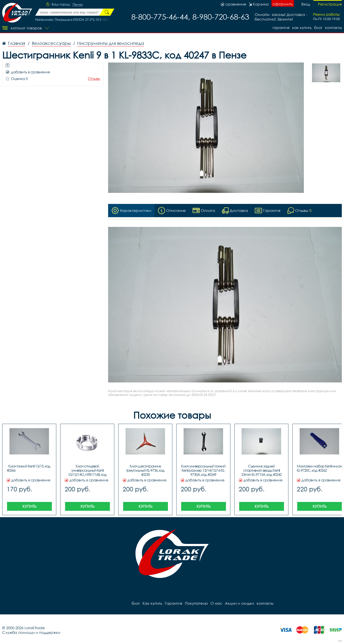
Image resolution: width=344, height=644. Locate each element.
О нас (216, 603)
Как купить (302, 28)
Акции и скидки (239, 603)
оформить (283, 4)
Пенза (78, 5)
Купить (29, 506)
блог (318, 28)
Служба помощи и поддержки (31, 632)
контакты (333, 28)
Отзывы (94, 79)
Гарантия (281, 28)
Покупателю (196, 603)
